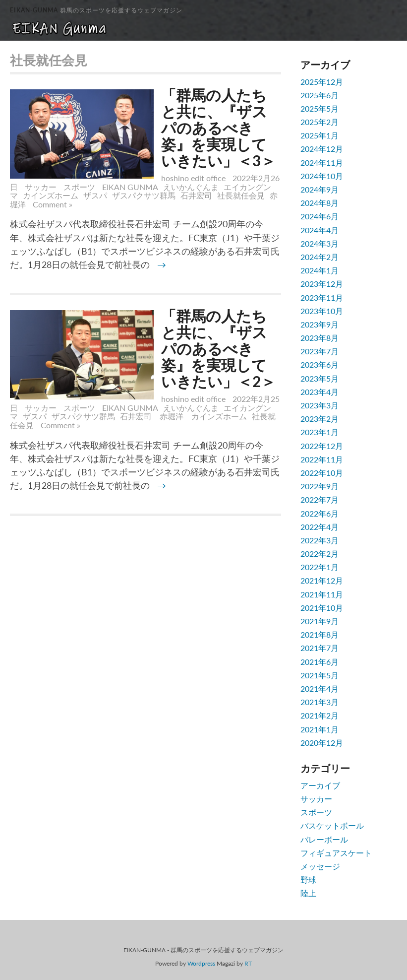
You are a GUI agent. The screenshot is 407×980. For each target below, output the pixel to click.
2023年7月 (320, 351)
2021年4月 (320, 688)
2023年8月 (320, 338)
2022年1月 (320, 567)
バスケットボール (332, 825)
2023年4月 (320, 392)
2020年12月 (322, 743)
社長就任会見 (241, 195)
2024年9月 (320, 189)
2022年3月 (320, 540)
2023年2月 (320, 419)
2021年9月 (320, 621)
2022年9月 (320, 486)
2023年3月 (320, 405)
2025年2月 (320, 122)
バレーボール (324, 839)
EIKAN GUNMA (130, 187)
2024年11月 (322, 163)
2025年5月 (320, 108)
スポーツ (79, 187)
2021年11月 (322, 594)
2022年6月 (320, 513)
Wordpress (201, 963)
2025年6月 (320, 95)
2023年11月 (322, 297)
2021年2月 (320, 715)
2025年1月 (320, 135)
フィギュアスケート (336, 853)
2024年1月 (320, 270)
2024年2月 (320, 257)
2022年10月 (322, 473)
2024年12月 (322, 149)
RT (248, 963)
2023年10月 (322, 311)
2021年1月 (320, 729)
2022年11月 (322, 459)
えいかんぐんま (191, 187)
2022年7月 (320, 499)
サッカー (41, 187)
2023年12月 (322, 284)
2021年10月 (322, 608)
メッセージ (320, 866)
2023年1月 (320, 432)
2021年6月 (320, 662)
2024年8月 (320, 203)
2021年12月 (322, 580)
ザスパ (95, 195)
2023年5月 (320, 378)
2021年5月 (320, 675)
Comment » (53, 204)
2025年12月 (322, 82)
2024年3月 (320, 243)
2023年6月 (320, 364)
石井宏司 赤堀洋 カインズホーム (183, 416)
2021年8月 (320, 634)
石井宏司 (196, 195)
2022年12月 (322, 446)
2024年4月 (320, 230)
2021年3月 (320, 702)
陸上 (308, 893)
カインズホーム (51, 195)
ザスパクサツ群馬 (144, 195)
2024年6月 (320, 216)
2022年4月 (320, 527)
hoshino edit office (193, 178)
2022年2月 (320, 554)
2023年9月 (320, 324)
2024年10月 (322, 176)
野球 (308, 880)
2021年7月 (320, 648)
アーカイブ (320, 785)
